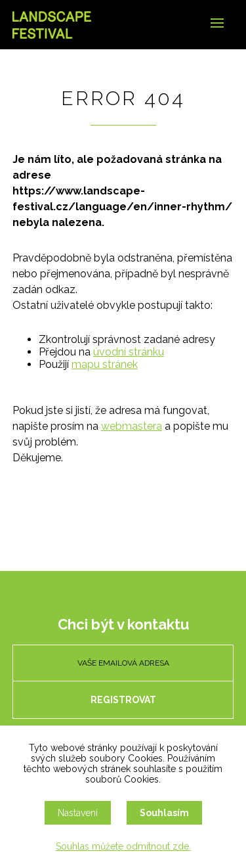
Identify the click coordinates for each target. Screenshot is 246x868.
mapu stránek (105, 364)
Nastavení (78, 813)
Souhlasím (164, 813)
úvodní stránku (129, 352)
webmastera (132, 426)
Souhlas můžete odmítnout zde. (123, 846)
